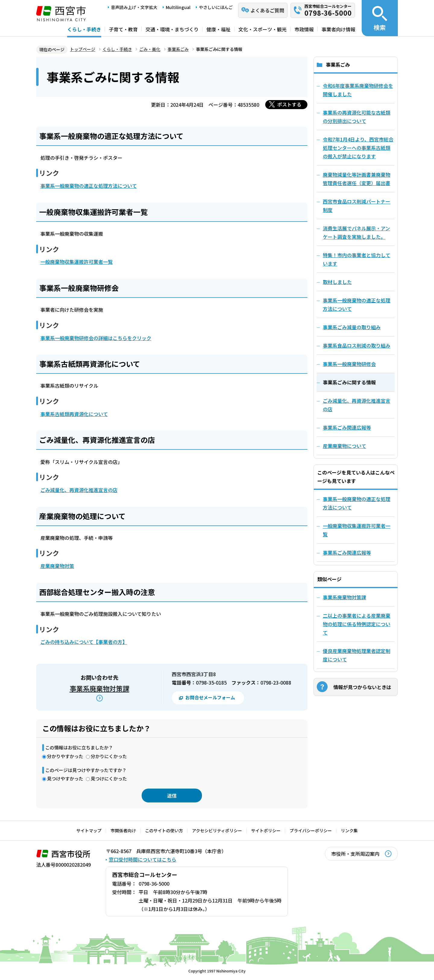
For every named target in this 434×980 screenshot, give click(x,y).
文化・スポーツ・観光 (263, 29)
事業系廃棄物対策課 (99, 688)
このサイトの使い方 (164, 830)
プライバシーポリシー (311, 830)
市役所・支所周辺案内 (355, 854)
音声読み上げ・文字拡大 (134, 7)
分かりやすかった (65, 756)
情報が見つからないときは (362, 687)
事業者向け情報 (338, 29)
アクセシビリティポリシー (217, 830)
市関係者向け (123, 830)
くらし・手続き (84, 29)
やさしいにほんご (216, 7)
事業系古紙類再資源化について (74, 414)
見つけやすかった (65, 778)
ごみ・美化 (150, 49)
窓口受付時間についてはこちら (143, 859)
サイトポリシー (266, 830)
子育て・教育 (123, 29)
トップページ (83, 49)
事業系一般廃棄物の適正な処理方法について (89, 186)
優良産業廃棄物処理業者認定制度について (357, 655)
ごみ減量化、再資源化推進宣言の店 (79, 490)
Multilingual (178, 7)
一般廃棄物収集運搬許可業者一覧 (77, 262)
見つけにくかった (109, 778)
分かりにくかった (109, 756)
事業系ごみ (178, 49)
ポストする (289, 104)
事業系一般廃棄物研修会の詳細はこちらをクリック (96, 338)
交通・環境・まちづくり (172, 29)
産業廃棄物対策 (57, 566)
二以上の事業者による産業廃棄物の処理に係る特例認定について (357, 624)
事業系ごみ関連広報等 (347, 553)
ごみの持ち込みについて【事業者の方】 (84, 642)
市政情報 (304, 29)
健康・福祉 (219, 29)
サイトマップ (89, 830)
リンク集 (349, 830)
